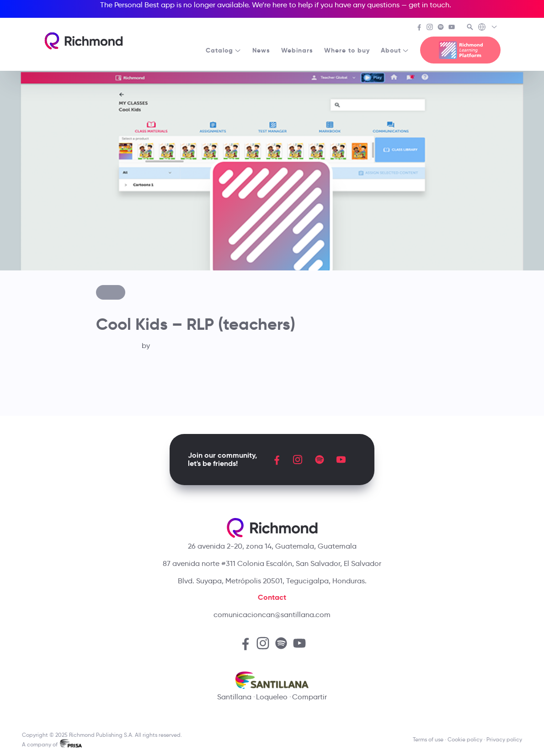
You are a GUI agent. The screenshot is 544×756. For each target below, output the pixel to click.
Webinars (297, 50)
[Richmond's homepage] (84, 41)
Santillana (234, 697)
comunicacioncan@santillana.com (272, 615)
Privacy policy (504, 739)
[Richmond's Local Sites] (488, 28)
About (395, 50)
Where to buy (347, 50)
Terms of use (428, 739)
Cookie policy (465, 739)
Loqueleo (272, 697)
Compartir (309, 697)
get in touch (429, 5)
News (261, 50)
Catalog (224, 50)
